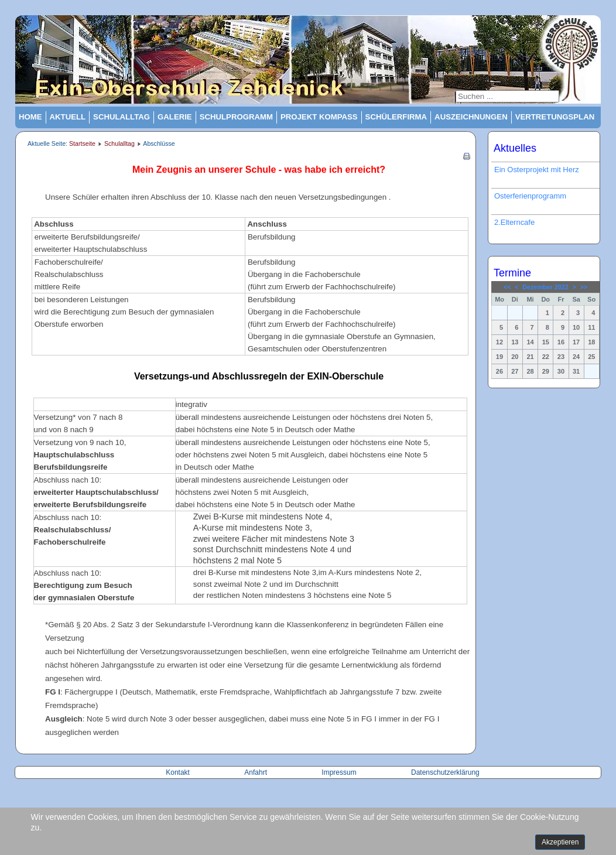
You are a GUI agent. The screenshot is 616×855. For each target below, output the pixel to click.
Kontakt (179, 772)
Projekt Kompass (319, 117)
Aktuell (68, 117)
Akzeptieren (560, 842)
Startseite (82, 143)
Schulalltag (122, 117)
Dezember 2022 (545, 287)
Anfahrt (256, 772)
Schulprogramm (236, 117)
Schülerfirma (396, 117)
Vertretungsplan (555, 117)
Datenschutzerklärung (445, 772)
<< (507, 287)
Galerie (175, 117)
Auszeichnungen (471, 117)
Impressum (339, 772)
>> (584, 287)
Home (30, 117)
